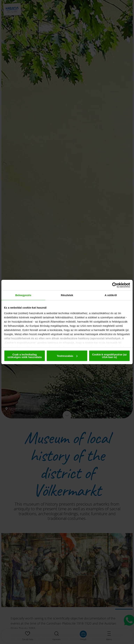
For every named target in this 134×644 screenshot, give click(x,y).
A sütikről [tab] (111, 295)
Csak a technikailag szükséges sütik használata (25, 356)
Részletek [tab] (67, 295)
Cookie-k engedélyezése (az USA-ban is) (109, 356)
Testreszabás (67, 356)
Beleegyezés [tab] (23, 295)
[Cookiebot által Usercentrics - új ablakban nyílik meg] (115, 285)
